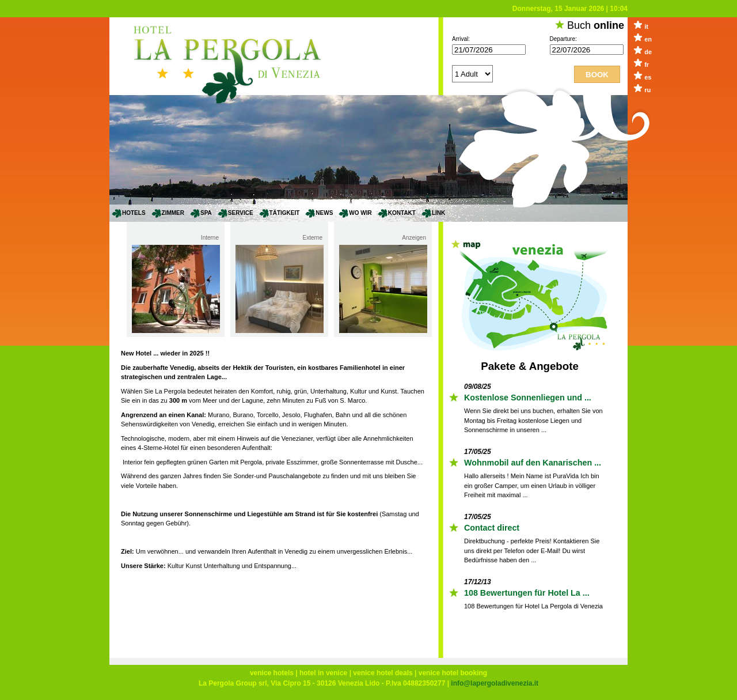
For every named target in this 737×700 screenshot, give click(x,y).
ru (647, 90)
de (648, 52)
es (648, 77)
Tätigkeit (285, 213)
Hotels (134, 213)
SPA (206, 213)
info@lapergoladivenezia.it (495, 683)
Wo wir (360, 213)
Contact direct (492, 528)
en (648, 39)
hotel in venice (323, 673)
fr (647, 65)
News (324, 213)
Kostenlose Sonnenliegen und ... (528, 398)
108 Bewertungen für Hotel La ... (527, 593)
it (646, 27)
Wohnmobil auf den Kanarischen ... (533, 463)
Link (438, 213)
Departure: (563, 39)
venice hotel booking (453, 673)
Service (241, 213)
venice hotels (272, 673)
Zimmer (173, 213)
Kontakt (402, 213)
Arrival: (461, 39)
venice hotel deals (383, 673)
